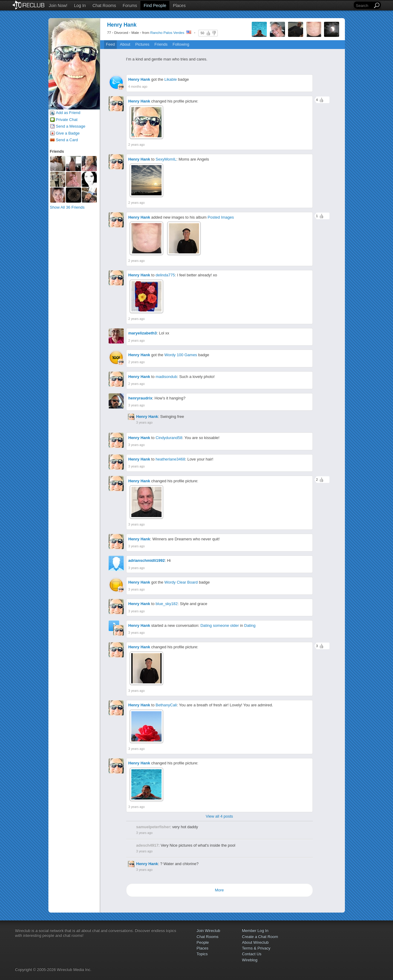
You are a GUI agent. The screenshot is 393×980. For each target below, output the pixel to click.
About (125, 44)
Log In (80, 5)
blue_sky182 (167, 604)
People (203, 942)
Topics (202, 954)
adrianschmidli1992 (147, 560)
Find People (155, 5)
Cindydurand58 (169, 438)
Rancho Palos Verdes (167, 33)
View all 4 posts (219, 816)
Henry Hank (139, 79)
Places (179, 5)
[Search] (364, 6)
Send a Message (71, 126)
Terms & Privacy (256, 948)
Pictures (142, 44)
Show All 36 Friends (67, 207)
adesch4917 (147, 845)
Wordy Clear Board (181, 582)
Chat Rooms (104, 5)
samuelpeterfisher (153, 827)
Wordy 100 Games (181, 355)
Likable (170, 79)
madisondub (166, 377)
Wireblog (250, 960)
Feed (110, 44)
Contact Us (252, 954)
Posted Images (221, 217)
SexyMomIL (166, 159)
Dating (250, 625)
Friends (161, 44)
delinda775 (165, 275)
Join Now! (58, 5)
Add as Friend (68, 113)
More (219, 890)
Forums (130, 5)
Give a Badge (68, 133)
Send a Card (67, 140)
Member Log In (255, 931)
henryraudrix (140, 398)
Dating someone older (219, 625)
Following (181, 44)
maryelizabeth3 (142, 333)
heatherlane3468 (170, 459)
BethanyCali (166, 705)
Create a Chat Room (260, 937)
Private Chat (67, 120)
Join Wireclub (208, 931)
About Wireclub (255, 942)
